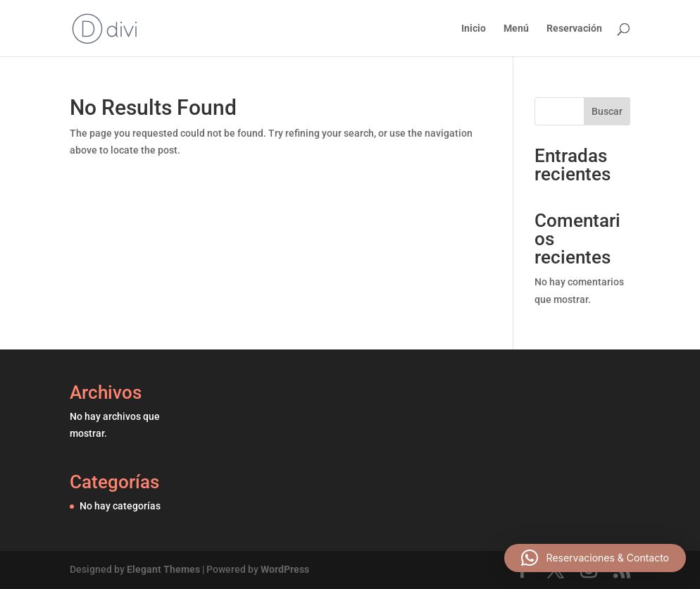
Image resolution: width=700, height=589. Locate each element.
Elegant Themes (163, 569)
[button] (595, 558)
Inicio (474, 29)
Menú (516, 29)
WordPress (285, 569)
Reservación (574, 29)
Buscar (607, 111)
